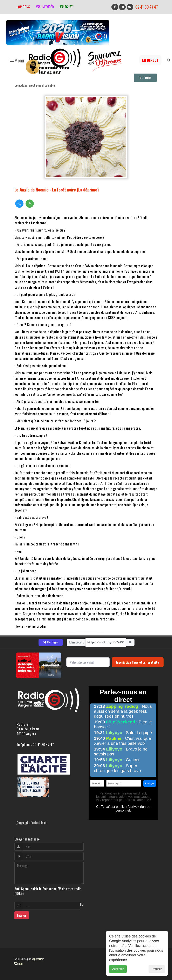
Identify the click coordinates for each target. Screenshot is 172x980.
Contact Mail (39, 823)
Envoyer (22, 915)
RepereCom (38, 959)
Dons (24, 7)
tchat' (67, 7)
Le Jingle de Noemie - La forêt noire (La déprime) (57, 190)
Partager (50, 642)
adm (19, 963)
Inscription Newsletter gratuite (138, 662)
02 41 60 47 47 (147, 7)
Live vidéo (45, 7)
